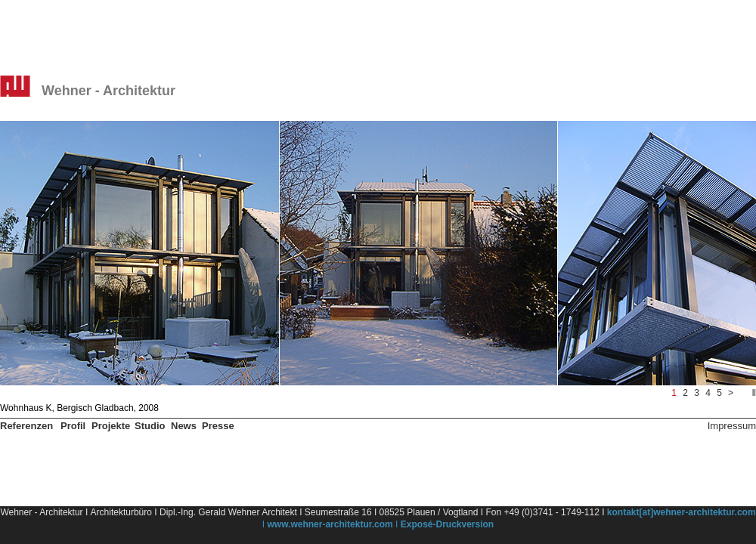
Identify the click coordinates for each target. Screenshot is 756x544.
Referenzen (26, 426)
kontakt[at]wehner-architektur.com (682, 512)
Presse (218, 426)
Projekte (111, 426)
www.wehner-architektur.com (330, 524)
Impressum (732, 426)
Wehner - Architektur (108, 91)
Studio (150, 426)
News (184, 426)
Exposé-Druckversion (447, 524)
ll (754, 393)
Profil (73, 426)
